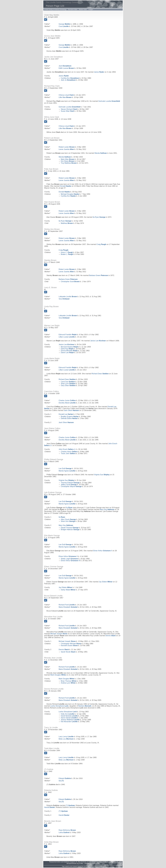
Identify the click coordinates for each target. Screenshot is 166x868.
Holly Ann (67, 714)
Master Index (83, 9)
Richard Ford (67, 605)
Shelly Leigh (69, 559)
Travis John (68, 453)
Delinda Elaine (69, 418)
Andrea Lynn (68, 683)
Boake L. (67, 254)
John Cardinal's (74, 866)
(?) (70, 805)
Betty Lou (66, 739)
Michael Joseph (59, 634)
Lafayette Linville (68, 297)
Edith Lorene (66, 68)
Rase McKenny (67, 830)
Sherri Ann (68, 521)
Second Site (80, 866)
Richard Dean (100, 374)
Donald (66, 186)
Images (91, 9)
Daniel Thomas (70, 528)
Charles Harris (69, 452)
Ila (69, 508)
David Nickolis (69, 716)
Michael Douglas (70, 194)
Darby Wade (68, 590)
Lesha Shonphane (59, 706)
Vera (64, 299)
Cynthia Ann (70, 78)
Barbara (85, 706)
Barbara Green (99, 275)
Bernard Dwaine (69, 347)
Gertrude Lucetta (109, 101)
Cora (64, 26)
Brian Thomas (69, 681)
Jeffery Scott (69, 485)
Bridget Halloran (70, 530)
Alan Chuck (68, 519)
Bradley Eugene (70, 417)
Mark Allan (68, 159)
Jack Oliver (71, 410)
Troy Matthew (69, 163)
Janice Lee (98, 341)
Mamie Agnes (67, 471)
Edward (65, 778)
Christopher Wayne (71, 486)
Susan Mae (67, 111)
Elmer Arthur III (70, 561)
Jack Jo (68, 80)
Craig (101, 244)
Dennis (111, 636)
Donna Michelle (69, 351)
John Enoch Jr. (67, 449)
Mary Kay (107, 509)
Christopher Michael (71, 644)
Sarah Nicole (68, 652)
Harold (49, 807)
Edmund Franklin (68, 335)
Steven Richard (69, 109)
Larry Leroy (66, 737)
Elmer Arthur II (103, 551)
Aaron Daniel (69, 718)
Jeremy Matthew (70, 720)
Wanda (101, 153)
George (64, 24)
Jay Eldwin (106, 582)
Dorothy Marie (67, 403)
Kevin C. (67, 252)
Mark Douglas (58, 675)
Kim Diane (68, 161)
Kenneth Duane (69, 646)
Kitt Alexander (69, 722)
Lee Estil (65, 468)
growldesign (101, 866)
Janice (99, 72)
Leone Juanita (66, 149)
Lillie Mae (65, 97)
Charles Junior (67, 400)
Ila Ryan (99, 217)
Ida (61, 781)
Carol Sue (68, 382)
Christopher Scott (70, 282)
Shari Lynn (68, 384)
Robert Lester (67, 147)
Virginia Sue (102, 475)
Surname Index (73, 9)
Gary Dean (68, 385)
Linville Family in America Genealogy (55, 9)
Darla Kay (67, 349)
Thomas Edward (70, 483)
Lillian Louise (67, 337)
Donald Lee (66, 414)
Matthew (67, 223)
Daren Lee (67, 353)
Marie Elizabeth (68, 607)
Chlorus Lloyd (66, 95)
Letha (64, 832)
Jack (65, 66)
